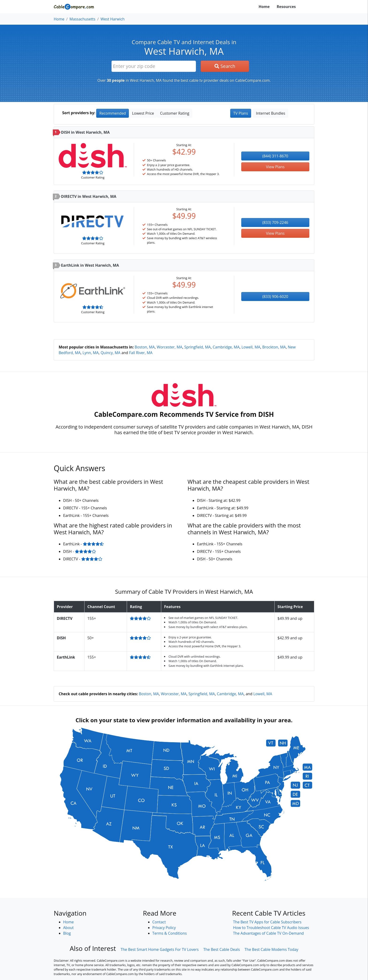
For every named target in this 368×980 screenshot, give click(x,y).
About (68, 928)
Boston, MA (145, 347)
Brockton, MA (274, 347)
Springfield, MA (197, 347)
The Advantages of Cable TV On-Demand (268, 933)
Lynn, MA (91, 353)
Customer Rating (175, 113)
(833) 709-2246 (275, 223)
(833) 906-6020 (275, 297)
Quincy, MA (111, 353)
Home (264, 7)
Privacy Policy (164, 928)
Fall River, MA (141, 353)
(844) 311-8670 (275, 156)
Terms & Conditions (170, 933)
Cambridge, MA (226, 347)
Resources (286, 7)
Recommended (113, 113)
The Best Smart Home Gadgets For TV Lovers (160, 949)
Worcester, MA (170, 347)
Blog (67, 933)
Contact (159, 922)
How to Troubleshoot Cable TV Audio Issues (271, 928)
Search (225, 66)
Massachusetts (82, 19)
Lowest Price (143, 113)
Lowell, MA (251, 347)
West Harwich (112, 19)
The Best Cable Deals (222, 949)
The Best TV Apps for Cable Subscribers (267, 922)
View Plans (275, 167)
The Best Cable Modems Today (271, 949)
